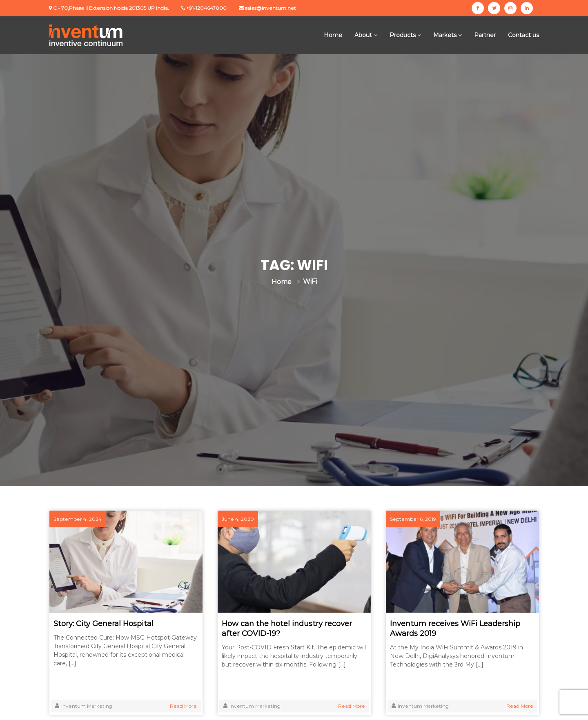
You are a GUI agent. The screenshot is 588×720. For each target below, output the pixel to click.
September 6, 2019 (413, 519)
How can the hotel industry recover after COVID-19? (287, 629)
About (363, 35)
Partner (485, 35)
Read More (183, 706)
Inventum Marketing (87, 706)
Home (333, 35)
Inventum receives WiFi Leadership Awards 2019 (455, 629)
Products (403, 35)
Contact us (523, 35)
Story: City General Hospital (104, 624)
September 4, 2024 (78, 519)
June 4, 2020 (238, 519)
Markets (445, 35)
